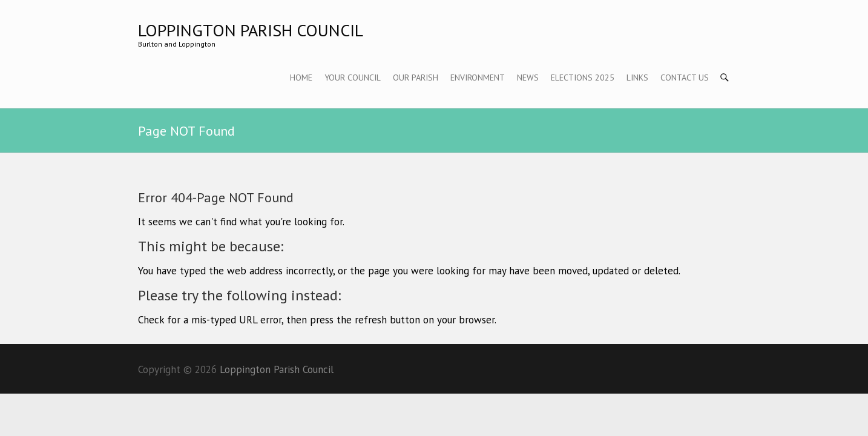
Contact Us (685, 78)
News (528, 78)
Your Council (353, 78)
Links (637, 78)
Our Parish (416, 78)
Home (301, 78)
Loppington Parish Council (251, 30)
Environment (478, 78)
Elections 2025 (583, 78)
